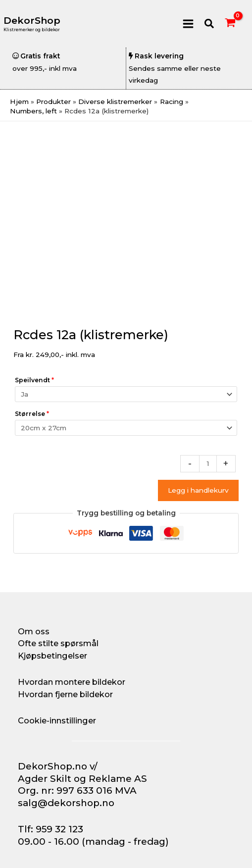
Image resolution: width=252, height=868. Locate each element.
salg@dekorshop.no (66, 803)
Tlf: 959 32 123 (50, 829)
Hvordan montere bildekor (72, 682)
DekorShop (32, 21)
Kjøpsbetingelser (52, 656)
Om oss (34, 631)
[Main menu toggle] (188, 24)
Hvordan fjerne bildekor (65, 694)
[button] (210, 24)
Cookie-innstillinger (57, 720)
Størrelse (32, 414)
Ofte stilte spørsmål (58, 643)
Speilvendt (34, 380)
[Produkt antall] (208, 464)
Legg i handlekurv (198, 490)
